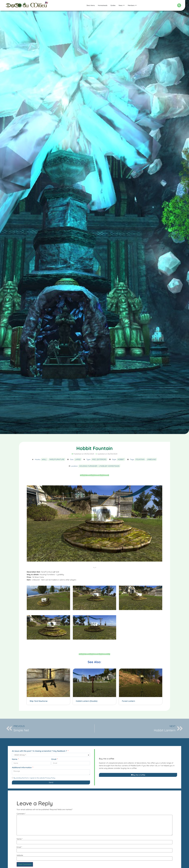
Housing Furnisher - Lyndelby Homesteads (99, 466)
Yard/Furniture (57, 459)
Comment (21, 814)
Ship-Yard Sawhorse (39, 701)
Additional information (22, 768)
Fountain (140, 459)
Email (54, 759)
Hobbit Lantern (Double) (87, 701)
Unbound (152, 459)
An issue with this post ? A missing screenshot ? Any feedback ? (40, 751)
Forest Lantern (128, 701)
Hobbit (121, 459)
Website (20, 855)
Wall (44, 459)
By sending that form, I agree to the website (34, 778)
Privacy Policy (50, 778)
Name (15, 759)
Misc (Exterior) (99, 459)
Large (78, 459)
